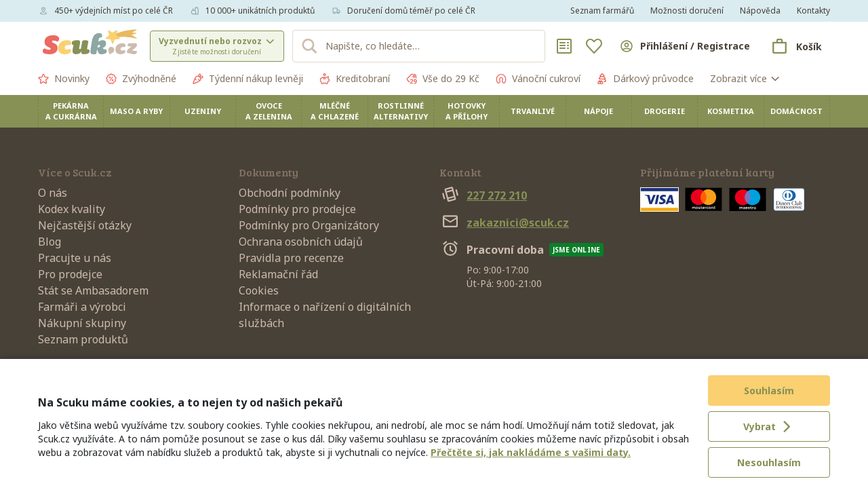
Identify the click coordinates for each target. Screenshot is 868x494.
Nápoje (598, 111)
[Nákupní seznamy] (564, 46)
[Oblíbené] (594, 46)
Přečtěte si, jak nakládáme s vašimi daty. (531, 452)
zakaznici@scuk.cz (504, 223)
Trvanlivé (533, 111)
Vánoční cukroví (538, 79)
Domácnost (796, 111)
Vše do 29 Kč (443, 79)
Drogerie (665, 111)
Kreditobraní (355, 79)
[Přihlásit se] (684, 46)
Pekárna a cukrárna (71, 111)
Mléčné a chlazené (335, 111)
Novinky (64, 79)
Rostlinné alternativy (401, 111)
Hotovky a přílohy (467, 111)
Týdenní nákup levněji (248, 79)
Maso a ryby (136, 111)
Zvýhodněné (141, 79)
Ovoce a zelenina (269, 111)
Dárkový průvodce (645, 79)
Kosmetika (731, 111)
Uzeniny (203, 111)
